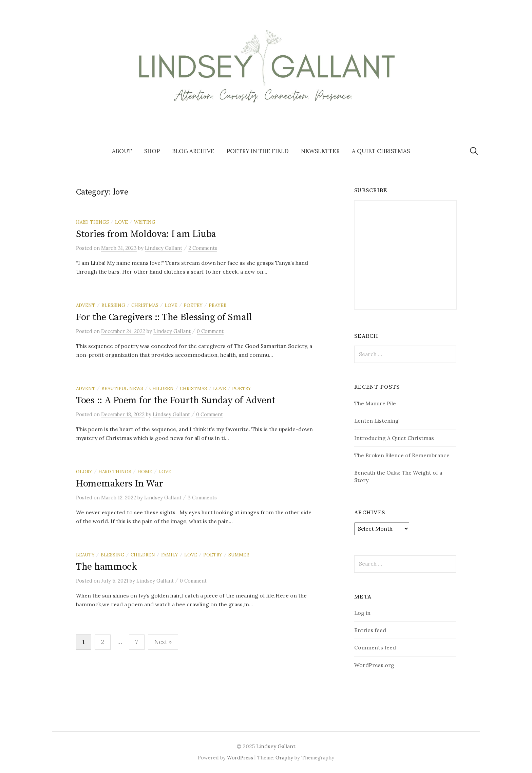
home (145, 472)
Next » (163, 642)
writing (145, 222)
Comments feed (375, 647)
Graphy (284, 758)
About (122, 151)
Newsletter (320, 151)
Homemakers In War (119, 484)
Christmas (145, 305)
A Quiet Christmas (381, 151)
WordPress (240, 758)
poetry (193, 305)
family (170, 555)
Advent (86, 305)
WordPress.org (374, 665)
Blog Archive (193, 151)
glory (84, 472)
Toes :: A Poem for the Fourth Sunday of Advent (176, 400)
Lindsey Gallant (276, 746)
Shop (152, 151)
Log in (362, 613)
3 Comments (202, 498)
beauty (85, 555)
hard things (92, 222)
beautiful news (122, 388)
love (121, 222)
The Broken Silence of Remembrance (402, 455)
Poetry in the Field (258, 151)
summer (239, 555)
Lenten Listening (376, 421)
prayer (217, 305)
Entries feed (370, 630)
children (161, 388)
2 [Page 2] (103, 642)
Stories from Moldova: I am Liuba (146, 234)
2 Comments (203, 248)
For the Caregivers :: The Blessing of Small (164, 317)
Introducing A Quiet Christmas (394, 438)
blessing (113, 305)
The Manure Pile (375, 403)
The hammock (107, 567)
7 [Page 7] (137, 642)
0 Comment (210, 331)
